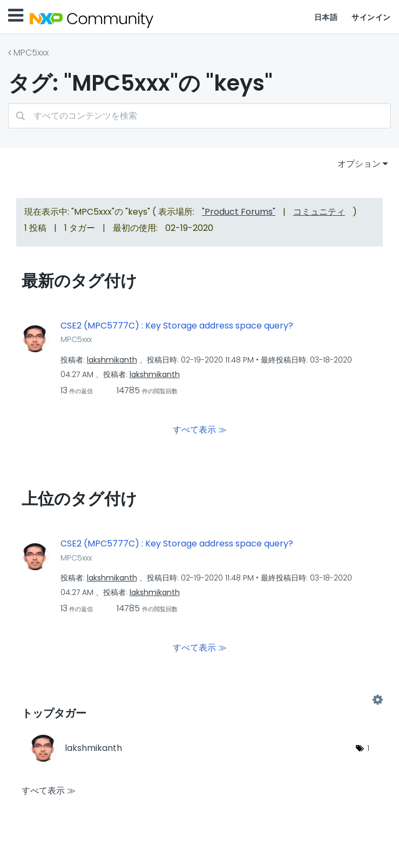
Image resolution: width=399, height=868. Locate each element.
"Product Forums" (239, 212)
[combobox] (199, 116)
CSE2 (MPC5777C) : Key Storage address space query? (177, 326)
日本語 (326, 17)
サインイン (371, 17)
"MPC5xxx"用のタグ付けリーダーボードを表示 (199, 700)
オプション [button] (359, 164)
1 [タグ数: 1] (368, 748)
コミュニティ (319, 212)
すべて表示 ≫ (200, 430)
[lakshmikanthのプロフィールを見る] (112, 360)
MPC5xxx (31, 53)
